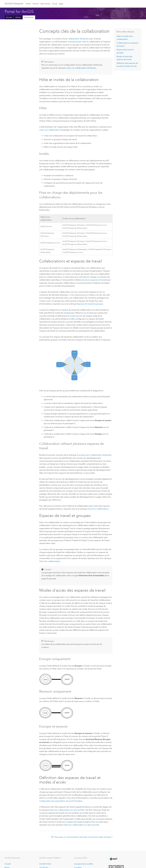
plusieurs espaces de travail (94, 280)
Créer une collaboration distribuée (81, 68)
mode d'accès (76, 316)
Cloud (55, 4)
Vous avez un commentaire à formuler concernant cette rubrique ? (83, 837)
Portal (28, 4)
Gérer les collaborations (98, 509)
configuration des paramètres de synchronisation (61, 801)
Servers (36, 4)
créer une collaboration (50, 130)
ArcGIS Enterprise (14, 4)
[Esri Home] (113, 859)
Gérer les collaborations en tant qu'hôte (67, 810)
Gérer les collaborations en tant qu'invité (81, 825)
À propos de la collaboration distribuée (94, 455)
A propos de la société (83, 864)
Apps (61, 4)
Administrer (29, 17)
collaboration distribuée (78, 39)
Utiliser (18, 17)
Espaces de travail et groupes (90, 304)
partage (67, 313)
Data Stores (45, 4)
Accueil (9, 17)
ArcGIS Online (45, 864)
